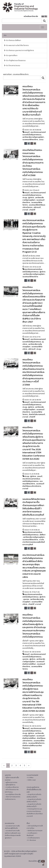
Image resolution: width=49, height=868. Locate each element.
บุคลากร (26, 599)
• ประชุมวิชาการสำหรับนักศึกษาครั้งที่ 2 (34, 801)
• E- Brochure (31, 840)
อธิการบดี (37, 207)
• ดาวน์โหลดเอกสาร (33, 838)
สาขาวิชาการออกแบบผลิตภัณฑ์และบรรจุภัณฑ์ (34, 543)
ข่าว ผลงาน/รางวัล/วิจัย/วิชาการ (16, 45)
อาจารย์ (25, 210)
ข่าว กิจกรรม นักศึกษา (12, 40)
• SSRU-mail (31, 780)
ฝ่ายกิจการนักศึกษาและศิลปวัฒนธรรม (32, 747)
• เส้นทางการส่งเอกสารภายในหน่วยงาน (13, 798)
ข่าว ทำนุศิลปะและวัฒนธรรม (15, 61)
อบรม (41, 140)
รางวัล (42, 540)
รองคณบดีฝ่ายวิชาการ (32, 668)
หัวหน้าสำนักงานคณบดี (37, 414)
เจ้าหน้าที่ (32, 210)
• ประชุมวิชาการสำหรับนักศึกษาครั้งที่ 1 (34, 805)
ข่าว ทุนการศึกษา (11, 55)
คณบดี (27, 132)
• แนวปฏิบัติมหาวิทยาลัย (13, 794)
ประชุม (25, 198)
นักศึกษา (43, 535)
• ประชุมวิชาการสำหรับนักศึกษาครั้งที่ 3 (34, 796)
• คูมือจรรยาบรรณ (11, 782)
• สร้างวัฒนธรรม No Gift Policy (12, 791)
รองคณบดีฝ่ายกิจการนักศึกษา (33, 663)
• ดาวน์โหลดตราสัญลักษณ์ (32, 834)
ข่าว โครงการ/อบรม (12, 66)
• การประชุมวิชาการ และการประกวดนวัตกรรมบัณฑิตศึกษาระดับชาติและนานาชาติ (35, 812)
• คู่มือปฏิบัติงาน (10, 785)
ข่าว (5, 35)
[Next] (4, 766)
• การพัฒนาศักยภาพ (12, 787)
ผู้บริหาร (31, 198)
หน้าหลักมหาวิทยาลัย (31, 16)
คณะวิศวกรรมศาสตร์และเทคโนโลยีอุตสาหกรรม (34, 133)
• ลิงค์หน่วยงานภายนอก (35, 831)
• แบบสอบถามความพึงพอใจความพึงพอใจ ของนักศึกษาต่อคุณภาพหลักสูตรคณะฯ (13, 834)
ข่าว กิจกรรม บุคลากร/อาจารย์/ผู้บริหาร (19, 50)
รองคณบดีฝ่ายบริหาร (30, 140)
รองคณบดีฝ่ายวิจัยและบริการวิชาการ (33, 485)
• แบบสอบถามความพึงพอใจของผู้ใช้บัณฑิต (12, 827)
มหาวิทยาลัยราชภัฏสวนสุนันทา (33, 137)
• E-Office (30, 777)
